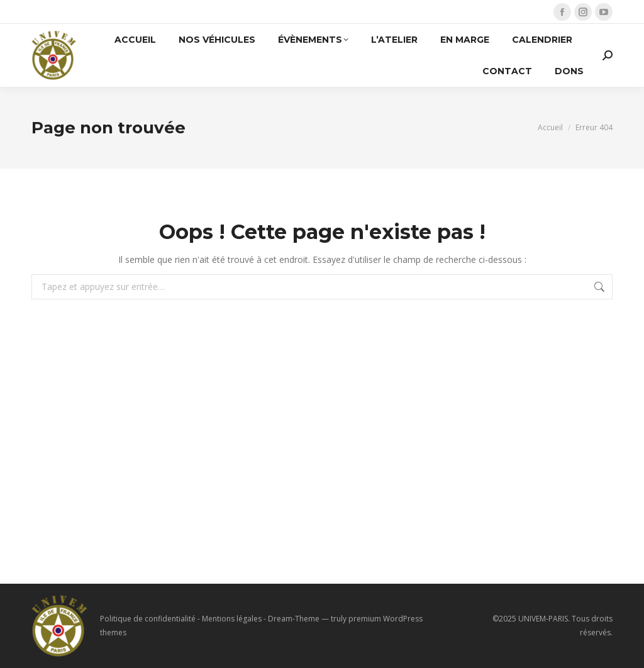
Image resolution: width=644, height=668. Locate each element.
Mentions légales (232, 619)
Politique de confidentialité (148, 619)
